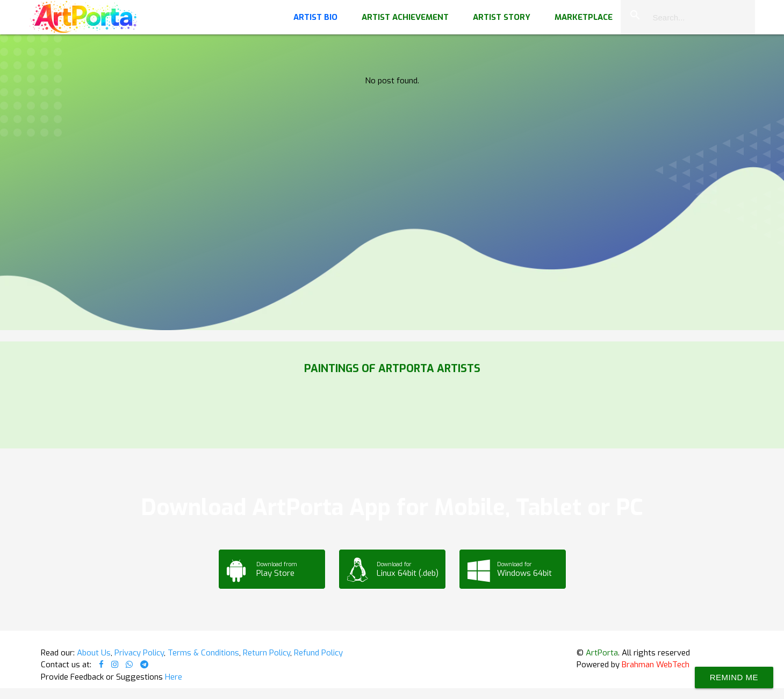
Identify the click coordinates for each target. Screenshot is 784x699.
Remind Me (734, 677)
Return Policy (267, 653)
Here (174, 677)
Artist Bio (315, 17)
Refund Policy (318, 653)
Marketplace (584, 17)
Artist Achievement (405, 17)
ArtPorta (602, 653)
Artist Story (502, 17)
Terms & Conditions (203, 653)
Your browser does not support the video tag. (392, 108)
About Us (94, 653)
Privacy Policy (139, 653)
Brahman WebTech (656, 665)
